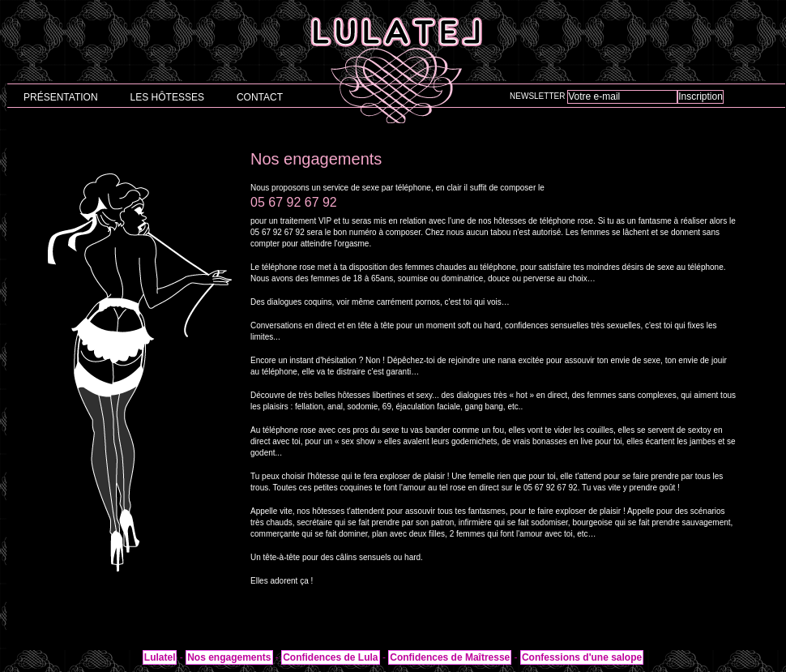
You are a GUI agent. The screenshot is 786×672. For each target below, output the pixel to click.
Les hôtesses (167, 97)
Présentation (61, 97)
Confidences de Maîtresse (450, 657)
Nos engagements (229, 657)
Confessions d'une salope (582, 657)
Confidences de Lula (330, 657)
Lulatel (160, 657)
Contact (260, 97)
